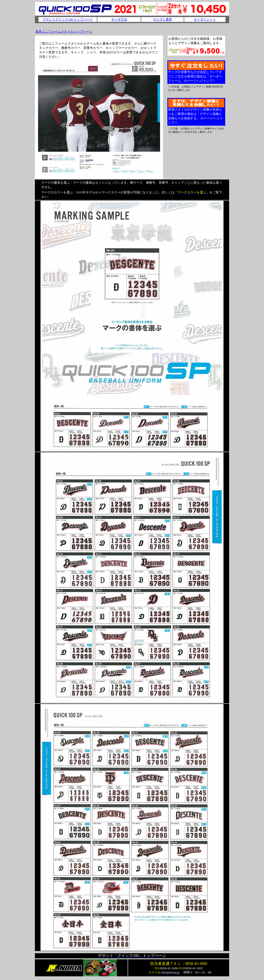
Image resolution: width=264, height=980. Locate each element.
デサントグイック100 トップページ (68, 19)
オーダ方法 (119, 19)
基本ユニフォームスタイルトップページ (64, 32)
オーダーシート (205, 19)
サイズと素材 (162, 19)
